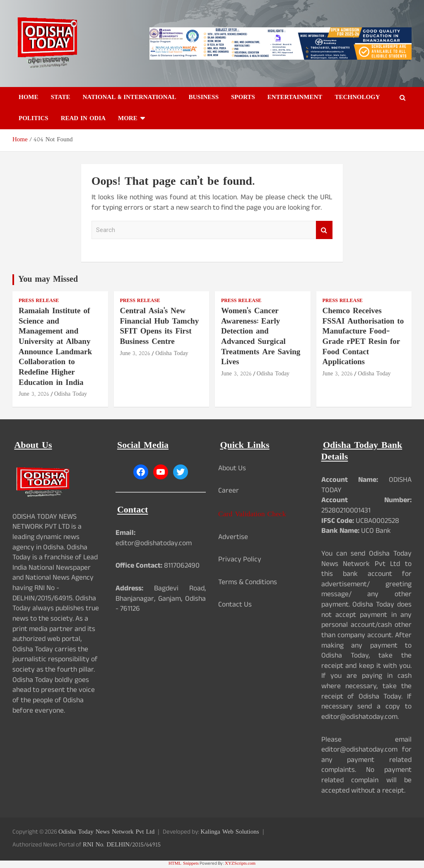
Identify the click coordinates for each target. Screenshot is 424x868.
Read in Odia (83, 119)
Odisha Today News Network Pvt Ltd (106, 832)
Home (29, 98)
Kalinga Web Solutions (230, 832)
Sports (243, 98)
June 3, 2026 (34, 394)
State (61, 98)
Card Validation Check (252, 514)
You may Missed (48, 280)
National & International (129, 98)
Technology (357, 98)
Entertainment (295, 98)
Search (324, 230)
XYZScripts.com (240, 864)
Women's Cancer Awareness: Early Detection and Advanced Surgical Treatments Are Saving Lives (261, 337)
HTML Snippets (184, 864)
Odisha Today (71, 394)
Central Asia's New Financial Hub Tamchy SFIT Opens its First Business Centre (160, 327)
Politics (34, 119)
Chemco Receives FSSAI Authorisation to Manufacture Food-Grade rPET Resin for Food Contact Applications (363, 337)
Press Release (39, 301)
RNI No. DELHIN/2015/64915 (122, 845)
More (128, 119)
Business (204, 98)
